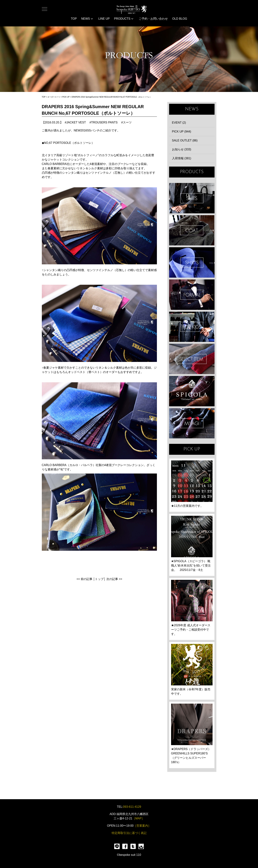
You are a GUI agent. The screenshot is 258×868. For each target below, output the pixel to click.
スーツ (127, 122)
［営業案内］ (142, 826)
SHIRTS (192, 262)
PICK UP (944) (182, 132)
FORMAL (192, 295)
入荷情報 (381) (182, 158)
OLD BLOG (180, 19)
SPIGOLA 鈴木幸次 (192, 391)
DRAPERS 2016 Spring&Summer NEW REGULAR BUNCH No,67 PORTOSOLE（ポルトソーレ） (112, 97)
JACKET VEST (76, 122)
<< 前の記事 (84, 579)
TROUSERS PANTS (104, 122)
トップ (99, 579)
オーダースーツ (54, 97)
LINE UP (104, 19)
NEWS (87, 19)
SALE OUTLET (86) (185, 140)
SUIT (192, 198)
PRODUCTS (124, 19)
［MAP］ (138, 818)
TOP (74, 19)
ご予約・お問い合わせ (153, 19)
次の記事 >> (114, 579)
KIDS (192, 327)
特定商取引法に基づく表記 (129, 833)
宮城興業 (192, 423)
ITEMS (192, 359)
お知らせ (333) (182, 149)
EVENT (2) (179, 123)
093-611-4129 (132, 807)
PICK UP (66, 97)
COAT (192, 230)
